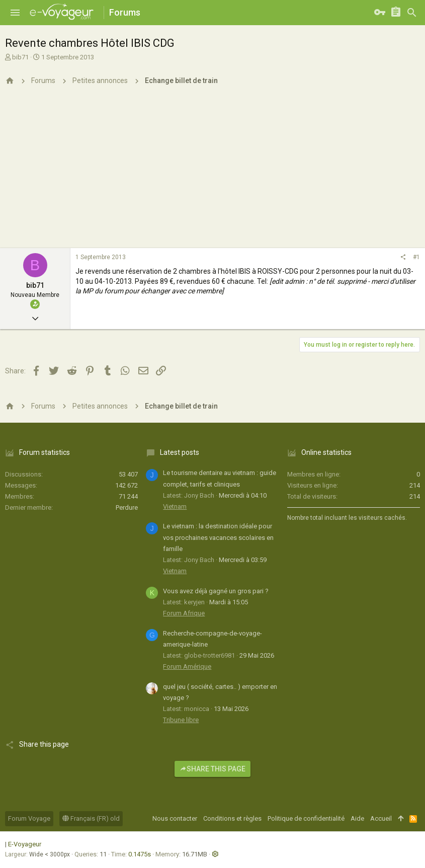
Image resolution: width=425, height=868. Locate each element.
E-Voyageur (25, 844)
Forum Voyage (29, 818)
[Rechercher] (412, 13)
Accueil (381, 818)
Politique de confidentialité (306, 818)
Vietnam (175, 506)
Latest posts (180, 452)
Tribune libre (181, 720)
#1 (416, 257)
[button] (15, 13)
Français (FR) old (91, 818)
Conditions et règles (232, 818)
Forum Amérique (187, 666)
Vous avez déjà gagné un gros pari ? (216, 591)
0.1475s (140, 854)
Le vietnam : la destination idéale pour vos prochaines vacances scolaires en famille (218, 537)
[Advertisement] (212, 173)
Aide (357, 818)
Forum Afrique (184, 613)
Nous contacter (175, 818)
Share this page (212, 769)
